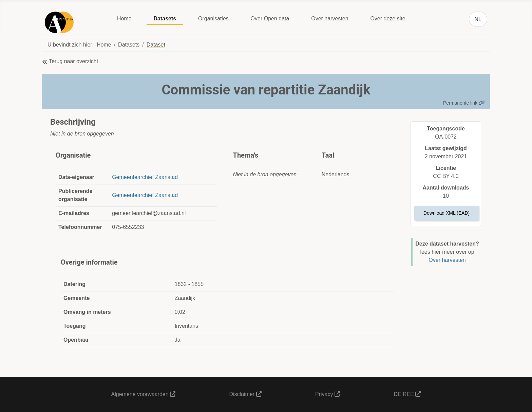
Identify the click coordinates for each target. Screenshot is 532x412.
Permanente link (464, 103)
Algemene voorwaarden (143, 394)
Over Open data (270, 19)
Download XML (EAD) (446, 213)
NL (478, 19)
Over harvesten (330, 19)
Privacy (328, 394)
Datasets (165, 19)
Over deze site (388, 19)
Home (124, 19)
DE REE (407, 394)
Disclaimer (245, 394)
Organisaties (213, 19)
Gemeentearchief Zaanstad (145, 177)
